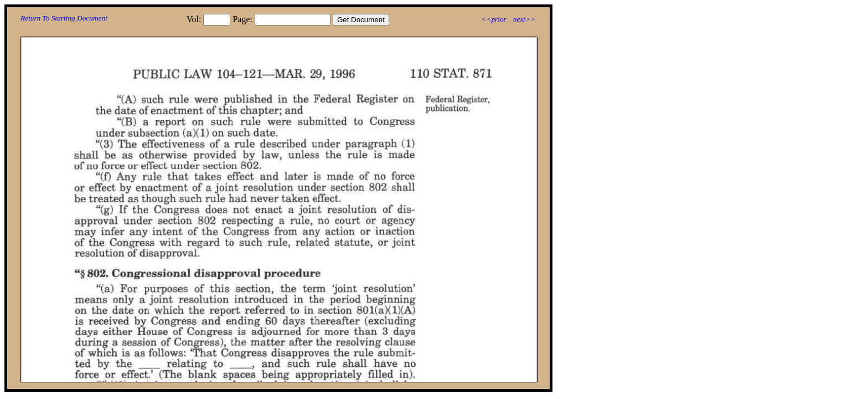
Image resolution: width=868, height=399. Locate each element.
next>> (524, 19)
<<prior (494, 19)
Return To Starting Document (64, 18)
